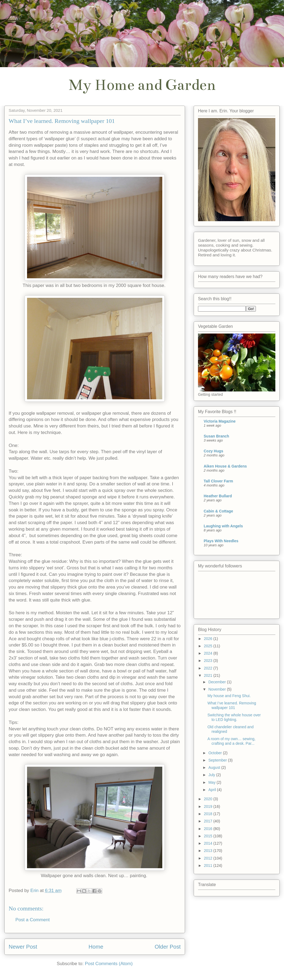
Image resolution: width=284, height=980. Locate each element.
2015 (209, 836)
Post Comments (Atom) (109, 964)
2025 (209, 646)
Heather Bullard (218, 496)
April (213, 790)
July (212, 775)
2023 (209, 661)
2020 (209, 799)
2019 (209, 806)
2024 (209, 653)
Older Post (168, 947)
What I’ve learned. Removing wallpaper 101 (232, 705)
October (216, 753)
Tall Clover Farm (218, 481)
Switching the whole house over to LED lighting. (234, 717)
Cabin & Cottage (218, 511)
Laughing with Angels (223, 526)
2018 (209, 814)
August (215, 767)
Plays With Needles (221, 541)
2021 (209, 675)
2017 (209, 821)
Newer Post (23, 947)
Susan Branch (216, 436)
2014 (209, 843)
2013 (209, 851)
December (217, 682)
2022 (209, 668)
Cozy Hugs (213, 451)
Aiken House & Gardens (225, 466)
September (218, 760)
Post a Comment (33, 920)
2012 (209, 858)
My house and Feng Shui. (229, 696)
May (212, 782)
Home (96, 947)
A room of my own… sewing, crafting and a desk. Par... (231, 741)
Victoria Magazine (220, 421)
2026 (209, 639)
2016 (209, 829)
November (217, 689)
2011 (209, 865)
